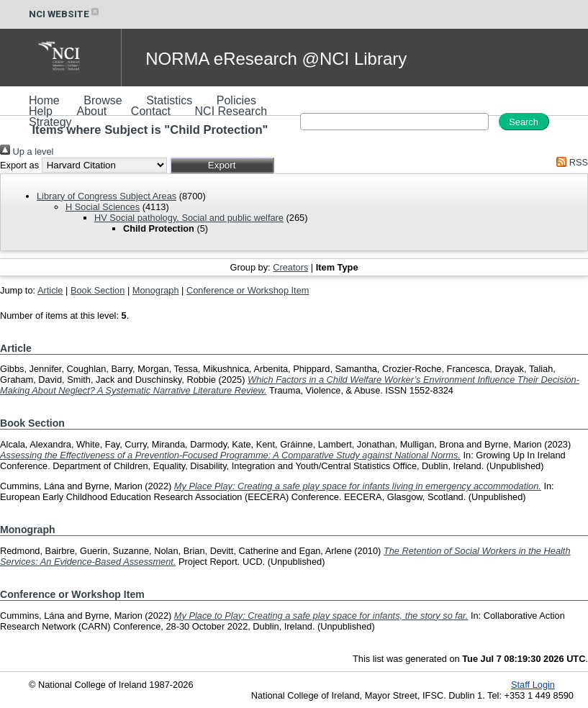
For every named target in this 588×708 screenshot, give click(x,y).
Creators (290, 267)
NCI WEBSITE (65, 14)
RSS (570, 162)
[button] (222, 165)
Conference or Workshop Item (248, 290)
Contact (151, 111)
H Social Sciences (103, 207)
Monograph (156, 290)
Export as (19, 165)
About (91, 111)
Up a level (27, 151)
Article (50, 290)
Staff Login (533, 685)
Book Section (98, 290)
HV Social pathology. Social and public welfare (189, 218)
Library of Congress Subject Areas (107, 196)
